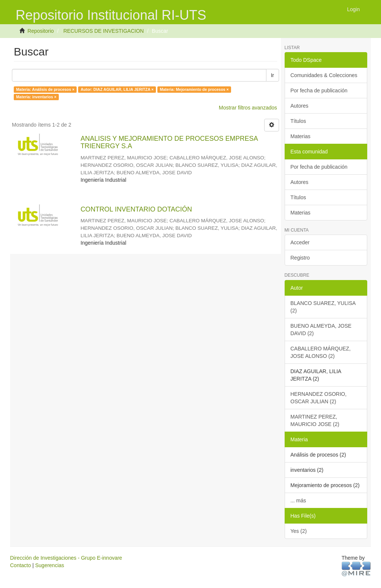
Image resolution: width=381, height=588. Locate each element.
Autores (300, 106)
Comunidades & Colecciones (324, 75)
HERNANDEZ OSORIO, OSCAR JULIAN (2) (319, 398)
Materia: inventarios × (36, 97)
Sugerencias (49, 565)
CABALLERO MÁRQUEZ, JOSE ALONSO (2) (321, 352)
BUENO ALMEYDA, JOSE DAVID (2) (321, 330)
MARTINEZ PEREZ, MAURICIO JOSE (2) (315, 420)
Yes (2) (299, 531)
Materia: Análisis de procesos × (45, 89)
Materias (301, 136)
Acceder (300, 242)
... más (298, 500)
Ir (273, 75)
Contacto (20, 565)
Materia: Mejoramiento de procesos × (194, 89)
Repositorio (41, 31)
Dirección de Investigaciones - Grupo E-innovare (66, 558)
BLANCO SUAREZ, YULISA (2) (323, 307)
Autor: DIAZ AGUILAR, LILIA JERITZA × (117, 89)
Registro (300, 258)
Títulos (298, 121)
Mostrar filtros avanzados (248, 108)
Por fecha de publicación (319, 90)
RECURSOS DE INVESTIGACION (103, 31)
